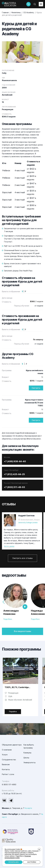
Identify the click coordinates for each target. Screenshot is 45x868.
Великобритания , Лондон (30, 520)
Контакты (6, 769)
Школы (26, 758)
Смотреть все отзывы (22, 558)
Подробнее (8, 619)
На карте (28, 808)
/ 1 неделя (36, 381)
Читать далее (9, 546)
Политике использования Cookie (18, 857)
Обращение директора (12, 745)
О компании (7, 750)
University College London (28, 523)
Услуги (5, 755)
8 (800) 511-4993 (9, 785)
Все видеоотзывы (22, 631)
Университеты (30, 762)
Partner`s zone (8, 774)
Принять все (13, 862)
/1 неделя (37, 301)
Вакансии (6, 764)
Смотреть (36, 388)
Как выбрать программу (29, 746)
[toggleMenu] (41, 4)
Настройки (32, 862)
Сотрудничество (9, 760)
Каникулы (27, 753)
